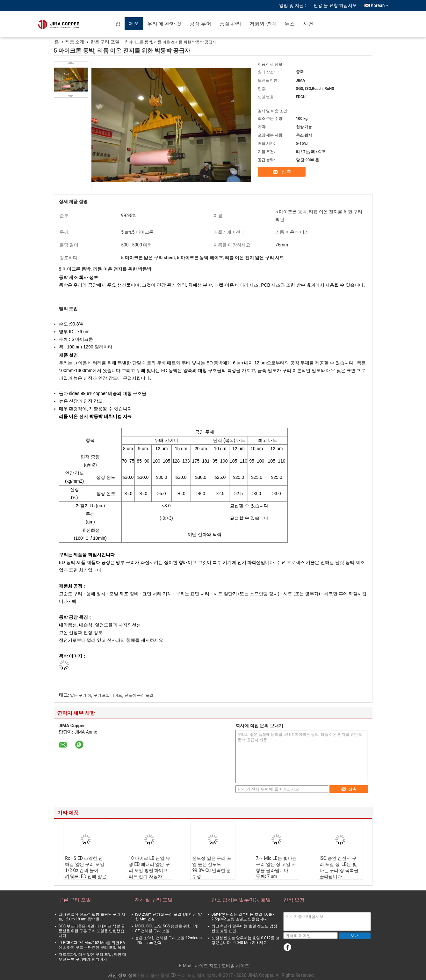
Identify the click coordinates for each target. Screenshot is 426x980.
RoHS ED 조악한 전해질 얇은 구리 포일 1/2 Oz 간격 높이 (84, 864)
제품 (134, 24)
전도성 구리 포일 (139, 695)
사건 (308, 24)
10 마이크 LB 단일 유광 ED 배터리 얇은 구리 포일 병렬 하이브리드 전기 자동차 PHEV (149, 870)
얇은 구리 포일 (105, 42)
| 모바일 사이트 (234, 966)
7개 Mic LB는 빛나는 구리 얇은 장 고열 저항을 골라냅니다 (276, 864)
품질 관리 (230, 24)
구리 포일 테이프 (108, 695)
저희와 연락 (263, 24)
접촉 (286, 172)
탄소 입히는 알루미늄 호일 (241, 900)
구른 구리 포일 (75, 900)
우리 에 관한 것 (164, 24)
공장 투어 (200, 24)
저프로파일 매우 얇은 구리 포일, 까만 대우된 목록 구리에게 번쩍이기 (92, 957)
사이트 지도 (206, 966)
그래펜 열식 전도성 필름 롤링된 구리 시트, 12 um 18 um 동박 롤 (92, 917)
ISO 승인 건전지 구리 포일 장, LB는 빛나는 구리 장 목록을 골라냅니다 (339, 867)
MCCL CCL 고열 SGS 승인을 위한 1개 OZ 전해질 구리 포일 (167, 929)
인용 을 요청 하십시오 (335, 5)
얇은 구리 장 (81, 695)
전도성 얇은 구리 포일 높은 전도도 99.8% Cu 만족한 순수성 (212, 867)
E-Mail (185, 966)
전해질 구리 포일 (154, 900)
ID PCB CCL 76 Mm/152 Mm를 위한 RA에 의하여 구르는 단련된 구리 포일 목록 (92, 945)
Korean (380, 5)
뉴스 (290, 24)
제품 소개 (75, 42)
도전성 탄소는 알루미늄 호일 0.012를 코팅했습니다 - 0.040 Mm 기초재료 (245, 940)
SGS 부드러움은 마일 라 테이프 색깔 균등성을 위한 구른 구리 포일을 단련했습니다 (92, 931)
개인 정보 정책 (123, 975)
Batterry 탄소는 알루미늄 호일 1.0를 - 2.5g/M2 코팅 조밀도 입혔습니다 (243, 917)
